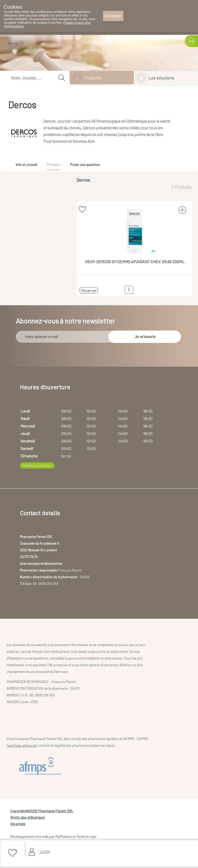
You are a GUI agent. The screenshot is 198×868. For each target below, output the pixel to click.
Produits (93, 78)
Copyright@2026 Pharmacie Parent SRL (42, 811)
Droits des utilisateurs (28, 817)
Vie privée (18, 824)
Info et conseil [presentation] (26, 164)
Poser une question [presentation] (85, 164)
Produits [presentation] (53, 164)
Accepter (113, 16)
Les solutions (161, 78)
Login (45, 851)
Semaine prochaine (37, 465)
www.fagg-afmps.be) (22, 745)
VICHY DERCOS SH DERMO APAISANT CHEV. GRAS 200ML (135, 262)
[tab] (28, 166)
